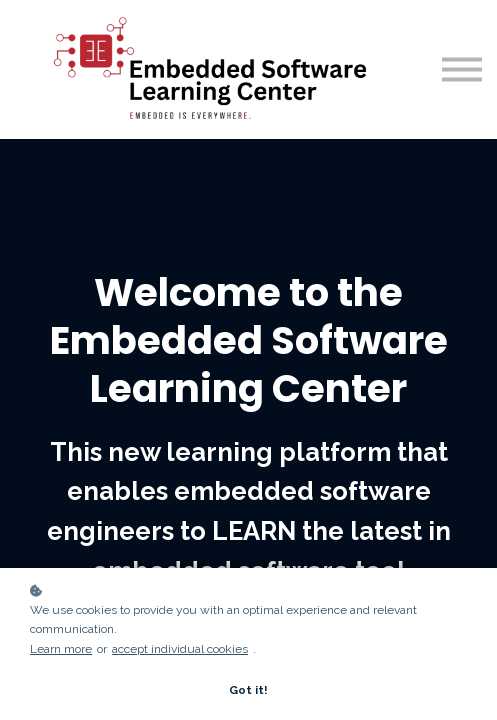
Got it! (248, 690)
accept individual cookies (180, 649)
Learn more (61, 649)
